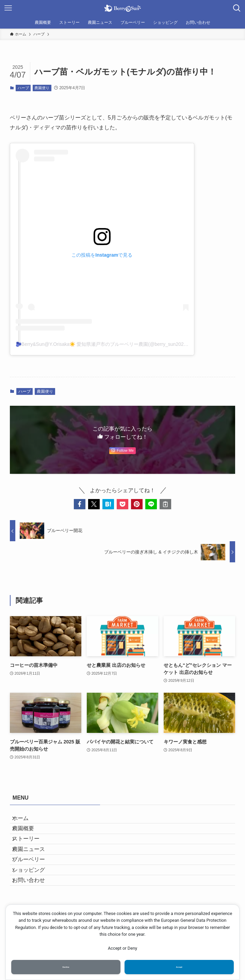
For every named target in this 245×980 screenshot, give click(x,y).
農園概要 (29, 837)
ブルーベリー (34, 886)
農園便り (42, 88)
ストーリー (32, 853)
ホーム (26, 821)
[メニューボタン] (8, 8)
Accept (179, 966)
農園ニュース (34, 869)
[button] (80, 504)
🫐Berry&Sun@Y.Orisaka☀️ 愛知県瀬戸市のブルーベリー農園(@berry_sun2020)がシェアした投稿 (121, 344)
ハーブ (23, 88)
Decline (66, 966)
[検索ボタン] (237, 8)
